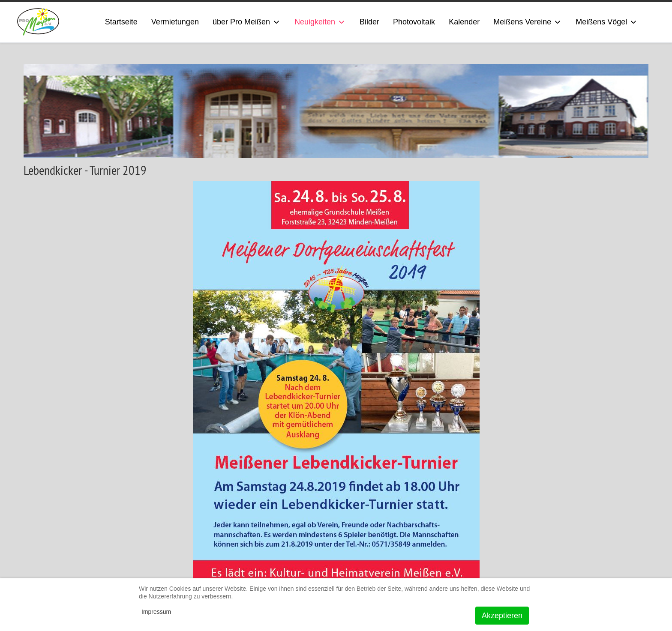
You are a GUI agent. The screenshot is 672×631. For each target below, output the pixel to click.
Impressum (156, 612)
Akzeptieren (502, 616)
